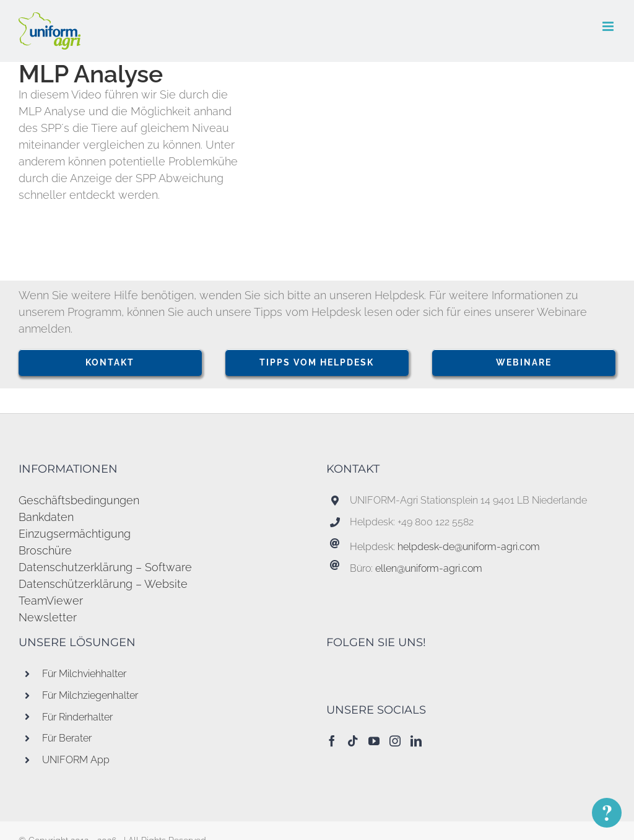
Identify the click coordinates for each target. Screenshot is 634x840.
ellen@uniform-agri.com (429, 568)
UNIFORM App (76, 760)
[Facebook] (332, 741)
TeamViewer (51, 601)
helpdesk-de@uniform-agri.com (469, 547)
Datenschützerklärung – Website (103, 584)
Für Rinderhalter (77, 717)
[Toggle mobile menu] (609, 26)
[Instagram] (395, 741)
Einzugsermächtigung (75, 534)
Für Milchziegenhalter (90, 695)
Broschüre (45, 550)
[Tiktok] (353, 741)
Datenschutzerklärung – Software (105, 567)
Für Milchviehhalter (84, 674)
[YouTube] (374, 741)
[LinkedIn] (416, 741)
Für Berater (67, 738)
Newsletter (48, 617)
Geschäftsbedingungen (79, 500)
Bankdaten (46, 517)
